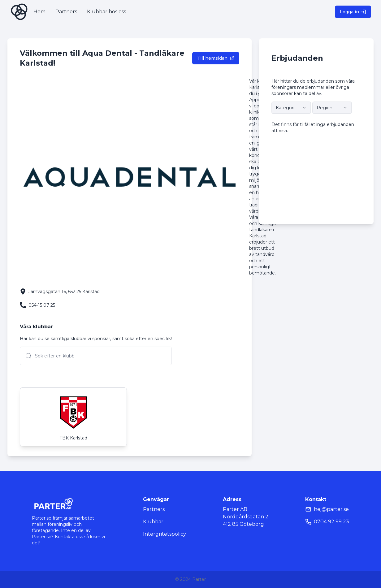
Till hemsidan (216, 58)
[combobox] (291, 108)
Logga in (353, 12)
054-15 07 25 (42, 305)
